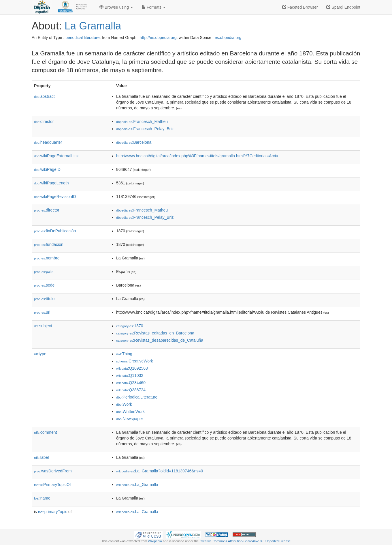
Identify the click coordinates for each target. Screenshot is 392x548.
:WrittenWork (130, 412)
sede (44, 285)
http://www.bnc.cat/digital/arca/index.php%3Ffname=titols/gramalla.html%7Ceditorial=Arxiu (197, 156)
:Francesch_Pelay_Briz (145, 129)
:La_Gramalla (137, 485)
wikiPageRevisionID (55, 197)
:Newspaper (130, 419)
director (44, 121)
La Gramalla (93, 26)
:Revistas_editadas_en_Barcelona (155, 333)
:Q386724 (131, 390)
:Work (124, 404)
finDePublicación (55, 231)
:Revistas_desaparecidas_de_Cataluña (160, 340)
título (44, 299)
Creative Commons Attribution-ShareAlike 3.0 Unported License (245, 541)
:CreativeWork (135, 361)
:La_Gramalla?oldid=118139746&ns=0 (160, 471)
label (41, 457)
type (40, 354)
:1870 (130, 326)
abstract (44, 96)
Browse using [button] (116, 7)
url (42, 312)
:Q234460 (131, 383)
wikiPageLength (51, 183)
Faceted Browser (300, 7)
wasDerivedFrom (53, 471)
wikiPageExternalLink (56, 156)
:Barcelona (134, 142)
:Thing (124, 354)
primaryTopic (53, 512)
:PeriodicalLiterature (137, 397)
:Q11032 (130, 375)
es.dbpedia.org (228, 38)
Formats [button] (153, 7)
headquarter (48, 142)
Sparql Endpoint (343, 7)
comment (45, 432)
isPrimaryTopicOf (52, 485)
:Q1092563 (132, 368)
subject (43, 326)
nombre (47, 258)
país (44, 272)
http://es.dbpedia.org (158, 38)
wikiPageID (47, 169)
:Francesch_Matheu (142, 121)
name (42, 498)
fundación (49, 244)
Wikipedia (155, 541)
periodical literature (82, 38)
